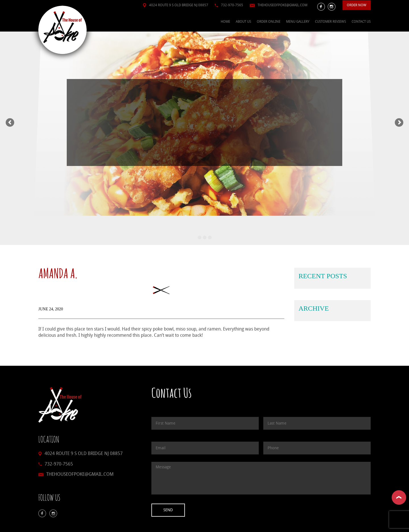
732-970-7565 (232, 5)
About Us (243, 22)
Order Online (269, 22)
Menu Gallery (298, 22)
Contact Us (361, 22)
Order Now (357, 5)
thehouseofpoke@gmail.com (282, 5)
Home (225, 22)
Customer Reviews (330, 22)
